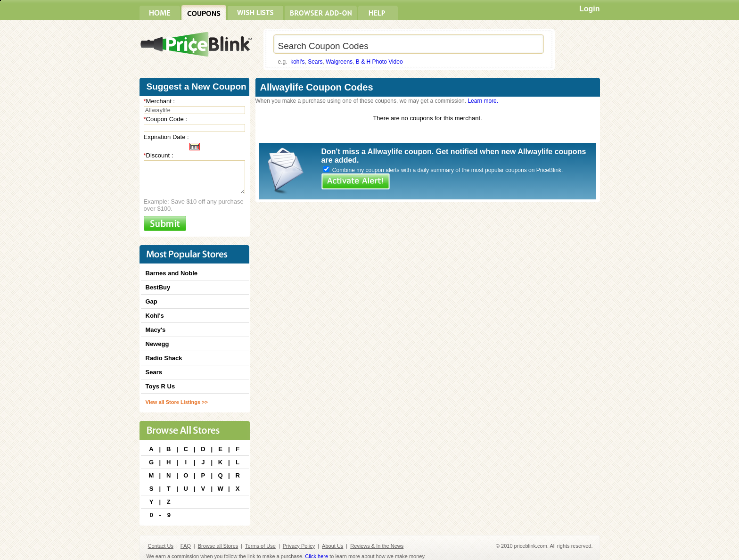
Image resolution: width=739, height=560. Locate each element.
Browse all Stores (218, 546)
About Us (333, 546)
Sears (315, 62)
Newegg (157, 344)
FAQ (186, 546)
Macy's (156, 330)
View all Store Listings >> (177, 402)
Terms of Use (260, 546)
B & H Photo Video (379, 62)
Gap (152, 301)
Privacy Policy (299, 546)
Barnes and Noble (172, 273)
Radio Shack (164, 358)
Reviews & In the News (377, 546)
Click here (316, 556)
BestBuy (158, 287)
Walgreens (339, 62)
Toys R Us (160, 386)
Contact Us (161, 546)
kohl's (297, 62)
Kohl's (155, 316)
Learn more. (483, 101)
